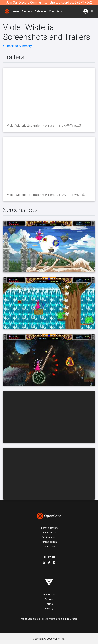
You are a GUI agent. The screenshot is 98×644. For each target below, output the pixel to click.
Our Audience (49, 537)
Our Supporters (49, 542)
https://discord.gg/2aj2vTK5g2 (70, 2)
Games (26, 11)
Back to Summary (17, 46)
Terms (49, 604)
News (16, 11)
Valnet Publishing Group (63, 619)
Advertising (49, 595)
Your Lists (55, 11)
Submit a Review (49, 528)
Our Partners (49, 533)
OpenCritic (27, 619)
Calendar (41, 11)
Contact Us (49, 546)
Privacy (49, 609)
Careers (49, 599)
